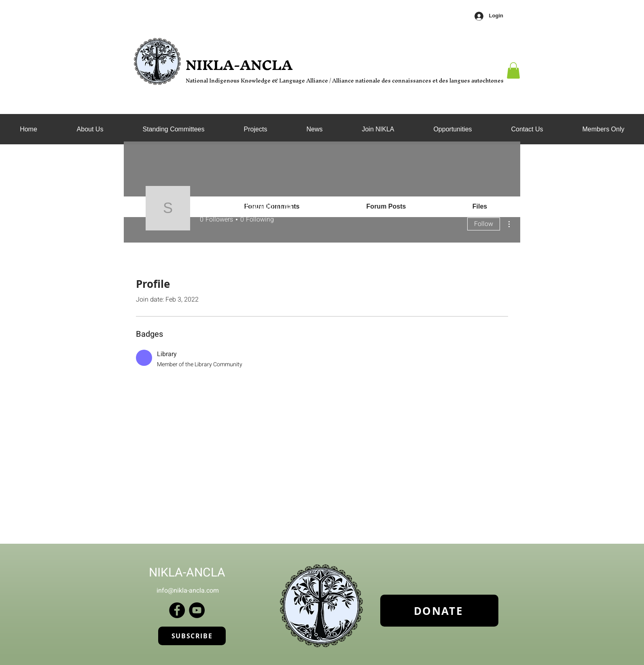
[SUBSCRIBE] (192, 636)
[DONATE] (439, 611)
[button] (174, 129)
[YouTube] (197, 610)
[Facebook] (177, 610)
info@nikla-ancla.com (188, 591)
